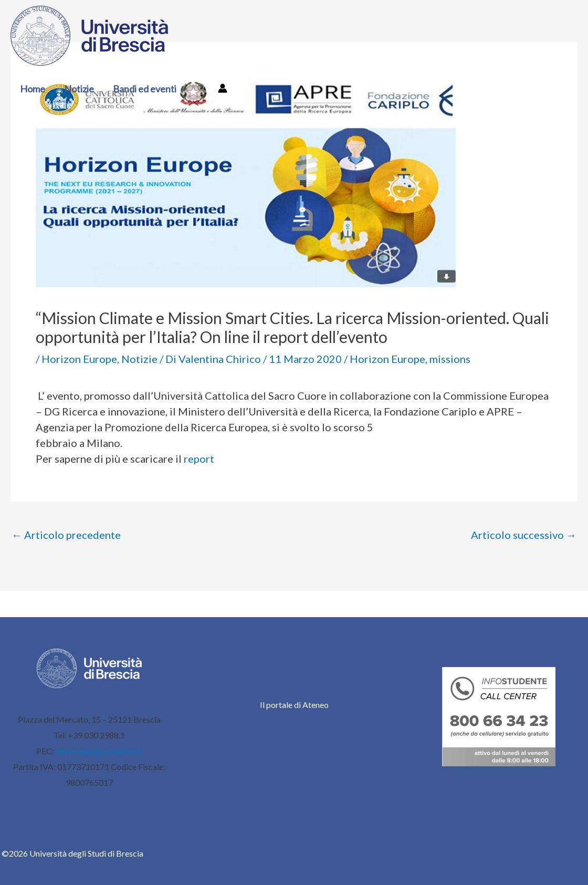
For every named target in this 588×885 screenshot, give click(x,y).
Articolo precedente (66, 535)
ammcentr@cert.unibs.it (99, 751)
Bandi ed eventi (150, 89)
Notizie (79, 89)
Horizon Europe (79, 359)
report (199, 459)
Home (33, 89)
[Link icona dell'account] (223, 88)
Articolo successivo (524, 535)
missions (450, 359)
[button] (182, 89)
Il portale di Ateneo (294, 705)
